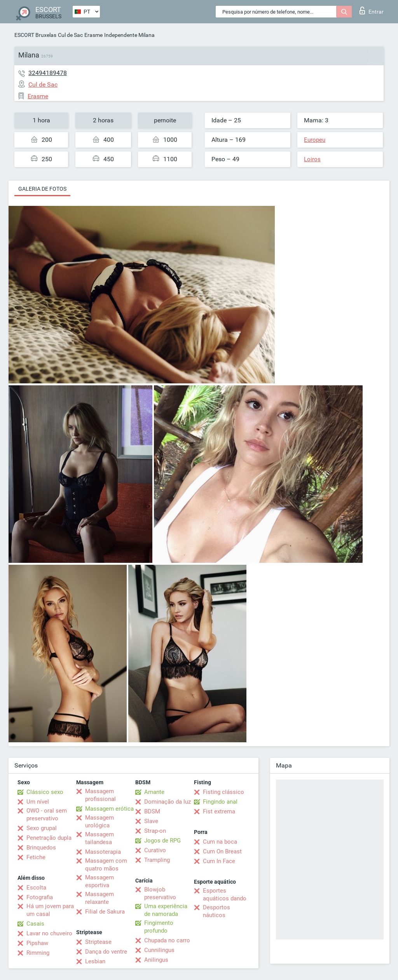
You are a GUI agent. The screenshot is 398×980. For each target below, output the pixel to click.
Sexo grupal (42, 828)
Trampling (157, 860)
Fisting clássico (223, 792)
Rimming (38, 953)
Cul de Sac (70, 35)
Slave (151, 821)
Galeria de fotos (42, 189)
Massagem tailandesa (99, 838)
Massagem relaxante (99, 898)
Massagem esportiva (99, 881)
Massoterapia (103, 852)
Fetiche (36, 857)
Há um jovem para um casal (50, 910)
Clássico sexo (45, 792)
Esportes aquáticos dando (225, 895)
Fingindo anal (220, 802)
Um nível (38, 802)
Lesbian (95, 961)
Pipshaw (37, 943)
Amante (154, 792)
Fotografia (40, 897)
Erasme (93, 35)
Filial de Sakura (105, 912)
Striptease (98, 942)
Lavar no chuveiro (49, 933)
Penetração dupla (49, 838)
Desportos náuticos (216, 911)
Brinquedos (41, 848)
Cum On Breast (222, 851)
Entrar (372, 10)
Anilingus (156, 960)
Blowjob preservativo (160, 893)
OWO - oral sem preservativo (47, 815)
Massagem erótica (109, 809)
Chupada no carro (167, 940)
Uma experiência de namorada (166, 910)
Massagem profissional (100, 795)
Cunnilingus (159, 950)
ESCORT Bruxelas (35, 35)
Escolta (36, 888)
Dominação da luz (168, 802)
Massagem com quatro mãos (106, 865)
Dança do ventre (106, 952)
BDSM (152, 811)
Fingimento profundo (159, 927)
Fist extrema (219, 811)
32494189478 (48, 73)
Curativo (155, 850)
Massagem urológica (99, 822)
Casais (35, 924)
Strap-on (155, 831)
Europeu (315, 140)
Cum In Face (219, 861)
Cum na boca (220, 842)
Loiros (312, 159)
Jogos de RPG (162, 841)
